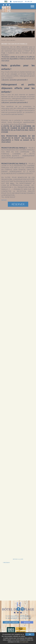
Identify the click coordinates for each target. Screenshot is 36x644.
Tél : (11, 618)
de (31, 2)
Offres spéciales (11, 40)
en (29, 2)
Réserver (18, 204)
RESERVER (27, 622)
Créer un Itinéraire (11, 622)
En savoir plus (24, 642)
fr (26, 2)
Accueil (3, 40)
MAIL (13, 183)
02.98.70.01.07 (18, 2)
